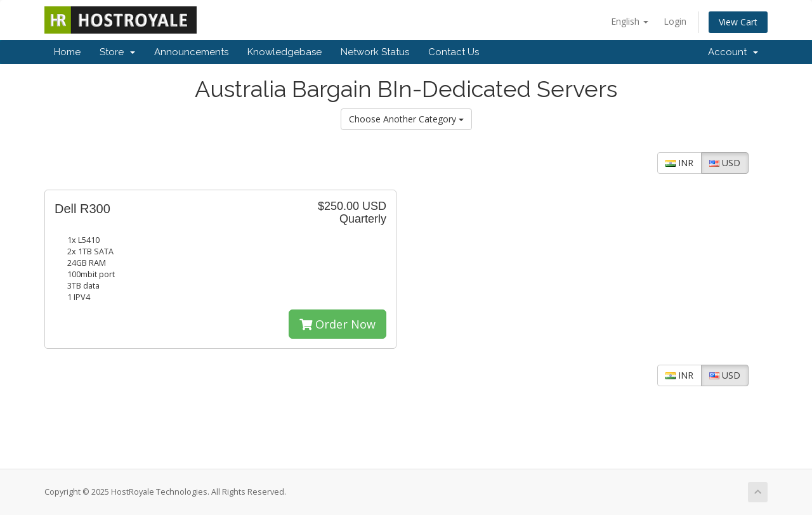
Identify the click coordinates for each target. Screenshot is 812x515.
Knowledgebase (285, 52)
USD (725, 163)
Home (67, 52)
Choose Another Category (406, 119)
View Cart (738, 22)
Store (117, 52)
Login (675, 21)
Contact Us (454, 52)
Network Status (375, 52)
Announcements (191, 52)
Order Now (337, 324)
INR (679, 163)
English (630, 21)
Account (733, 52)
